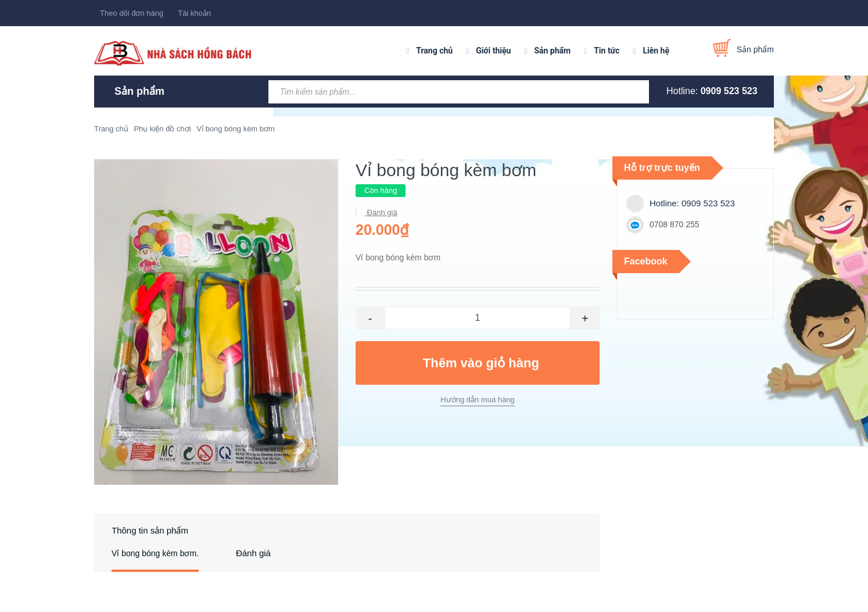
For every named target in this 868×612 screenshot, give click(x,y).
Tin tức (607, 51)
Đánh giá (381, 212)
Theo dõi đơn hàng (132, 13)
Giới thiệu (493, 51)
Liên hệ (656, 51)
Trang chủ (434, 51)
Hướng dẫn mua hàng (477, 400)
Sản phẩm (552, 51)
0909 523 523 (729, 91)
